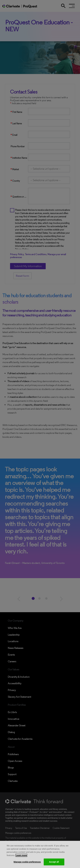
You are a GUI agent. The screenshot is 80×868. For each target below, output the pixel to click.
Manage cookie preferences (27, 862)
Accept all (54, 862)
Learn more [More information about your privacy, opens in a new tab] (21, 855)
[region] (40, 854)
